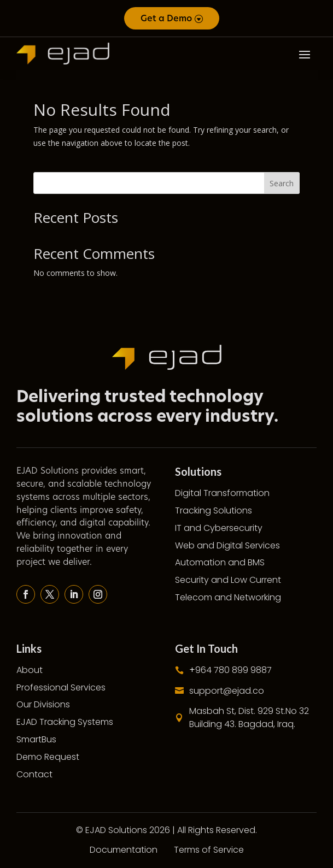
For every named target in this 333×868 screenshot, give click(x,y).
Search (282, 183)
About (30, 670)
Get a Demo (166, 18)
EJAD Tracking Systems (65, 722)
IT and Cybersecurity (219, 528)
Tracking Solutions (214, 510)
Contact (34, 774)
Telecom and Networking (228, 597)
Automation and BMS (220, 562)
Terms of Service (209, 850)
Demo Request (48, 757)
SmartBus (36, 739)
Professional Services (61, 687)
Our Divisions (43, 704)
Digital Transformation (222, 493)
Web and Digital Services (227, 545)
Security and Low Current (228, 580)
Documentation (124, 850)
